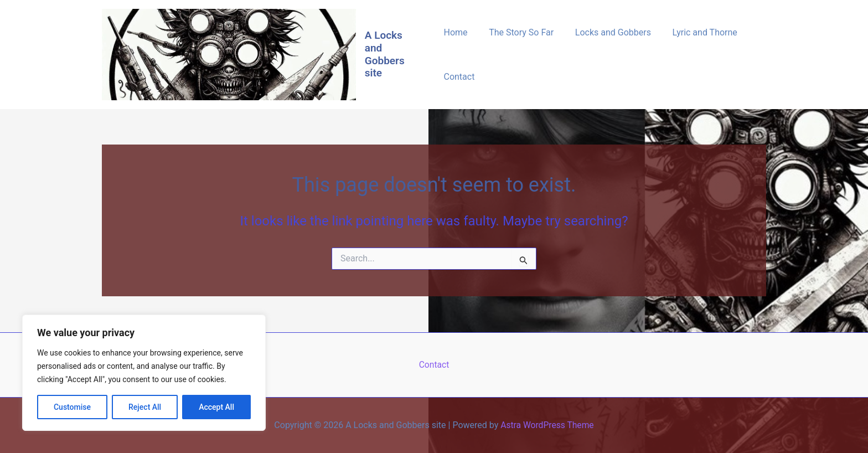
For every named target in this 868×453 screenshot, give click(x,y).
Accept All (216, 407)
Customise (72, 407)
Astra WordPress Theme (547, 425)
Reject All (145, 407)
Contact (459, 77)
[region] (144, 373)
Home (455, 32)
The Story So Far (518, 32)
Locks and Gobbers (605, 32)
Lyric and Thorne (694, 32)
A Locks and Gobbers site (386, 55)
